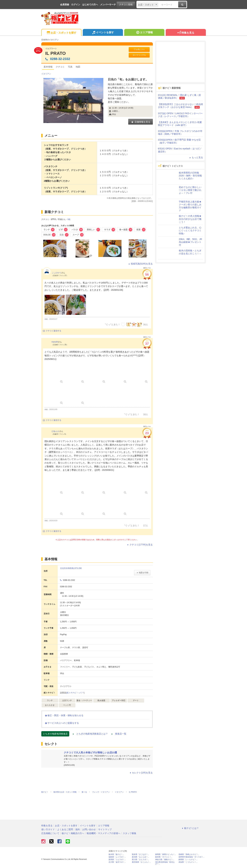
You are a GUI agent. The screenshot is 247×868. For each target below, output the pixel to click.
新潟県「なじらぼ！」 (141, 857)
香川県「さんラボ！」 (141, 860)
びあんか (55, 431)
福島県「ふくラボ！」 (117, 857)
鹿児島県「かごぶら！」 (142, 862)
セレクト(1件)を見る (141, 773)
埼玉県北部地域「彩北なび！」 (165, 863)
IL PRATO (56, 53)
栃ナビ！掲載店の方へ (73, 833)
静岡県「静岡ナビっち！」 (166, 854)
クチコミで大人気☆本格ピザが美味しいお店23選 (90, 752)
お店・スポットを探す (61, 33)
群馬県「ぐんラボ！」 (117, 860)
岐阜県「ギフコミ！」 (164, 857)
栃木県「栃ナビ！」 (117, 854)
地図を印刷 (142, 573)
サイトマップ (105, 829)
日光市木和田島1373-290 (71, 568)
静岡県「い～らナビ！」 (188, 860)
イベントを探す (103, 33)
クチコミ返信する (52, 331)
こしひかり (56, 273)
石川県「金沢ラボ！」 (117, 862)
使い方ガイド (48, 829)
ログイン (76, 5)
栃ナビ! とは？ (190, 828)
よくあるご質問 (65, 829)
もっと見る (196, 157)
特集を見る (186, 33)
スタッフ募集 (130, 833)
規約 (78, 829)
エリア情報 (144, 33)
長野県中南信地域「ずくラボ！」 (192, 857)
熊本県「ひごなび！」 (141, 854)
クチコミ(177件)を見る (140, 545)
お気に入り (139, 49)
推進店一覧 (119, 734)
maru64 (55, 342)
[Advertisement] (180, 62)
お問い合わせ (89, 829)
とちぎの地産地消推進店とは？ (90, 734)
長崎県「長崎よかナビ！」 (189, 854)
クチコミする (139, 55)
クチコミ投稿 (126, 5)
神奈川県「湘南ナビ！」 (165, 860)
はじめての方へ (90, 5)
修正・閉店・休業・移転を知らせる (64, 715)
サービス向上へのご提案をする (62, 723)
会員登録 (65, 5)
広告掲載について (50, 833)
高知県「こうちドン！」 (188, 862)
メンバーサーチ (108, 5)
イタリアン (46, 74)
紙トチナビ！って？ (75, 693)
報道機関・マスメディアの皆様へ (103, 833)
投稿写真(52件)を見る (140, 264)
